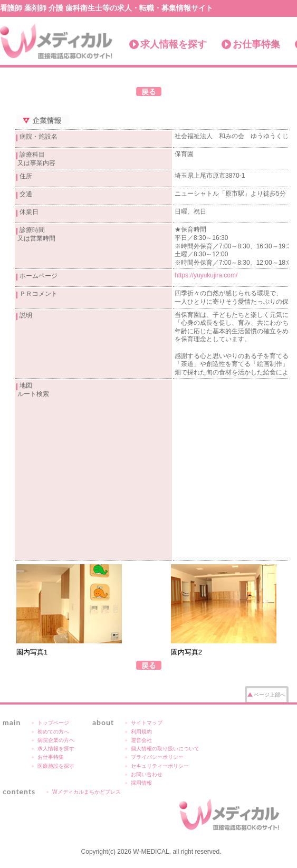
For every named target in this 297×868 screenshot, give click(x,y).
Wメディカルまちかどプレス (87, 792)
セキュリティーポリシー (160, 766)
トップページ (53, 723)
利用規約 (141, 732)
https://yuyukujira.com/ (206, 275)
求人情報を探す (174, 44)
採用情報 (141, 783)
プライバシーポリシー (157, 757)
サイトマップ (147, 723)
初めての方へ (53, 732)
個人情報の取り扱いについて (165, 749)
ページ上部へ (270, 695)
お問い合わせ (147, 774)
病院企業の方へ (56, 740)
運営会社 (141, 740)
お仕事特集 (256, 44)
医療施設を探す (56, 766)
